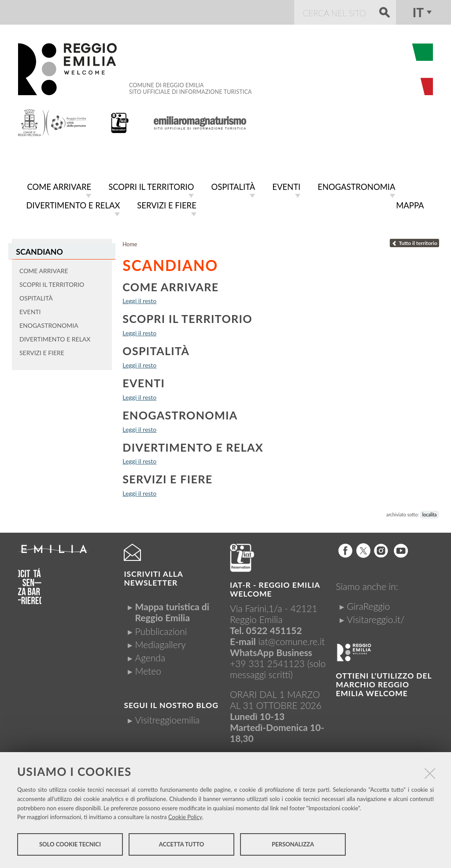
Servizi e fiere (167, 477)
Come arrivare (170, 285)
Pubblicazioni (161, 629)
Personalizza (293, 845)
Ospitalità (156, 349)
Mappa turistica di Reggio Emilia (172, 610)
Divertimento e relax (193, 445)
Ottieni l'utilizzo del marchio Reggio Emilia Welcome (384, 683)
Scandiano (39, 250)
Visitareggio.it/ (376, 618)
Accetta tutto (182, 845)
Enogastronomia (180, 413)
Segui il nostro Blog (171, 703)
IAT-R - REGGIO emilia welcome (275, 588)
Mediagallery (160, 643)
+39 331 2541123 (267, 662)
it (418, 12)
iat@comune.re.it (291, 640)
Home (130, 243)
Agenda (150, 656)
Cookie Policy (185, 818)
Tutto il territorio (414, 241)
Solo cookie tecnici (70, 845)
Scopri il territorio (187, 317)
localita (430, 513)
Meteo (148, 669)
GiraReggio (369, 604)
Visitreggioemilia (167, 718)
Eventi (144, 381)
